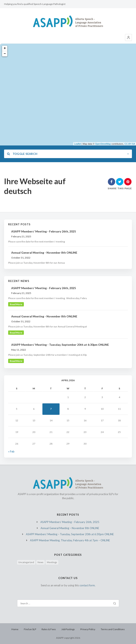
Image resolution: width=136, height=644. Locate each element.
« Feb (11, 451)
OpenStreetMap (103, 144)
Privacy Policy (88, 629)
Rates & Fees (49, 629)
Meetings (52, 562)
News (40, 562)
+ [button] (5, 48)
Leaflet (78, 144)
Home (15, 629)
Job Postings (68, 629)
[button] (128, 37)
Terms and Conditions (113, 629)
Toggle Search (22, 154)
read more (16, 304)
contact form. (87, 585)
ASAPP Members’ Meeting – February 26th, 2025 (70, 522)
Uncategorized (26, 562)
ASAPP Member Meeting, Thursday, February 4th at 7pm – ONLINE (70, 540)
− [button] (5, 54)
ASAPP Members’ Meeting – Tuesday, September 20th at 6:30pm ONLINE (70, 534)
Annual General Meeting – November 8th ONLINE (70, 528)
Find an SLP (30, 629)
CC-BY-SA (130, 144)
